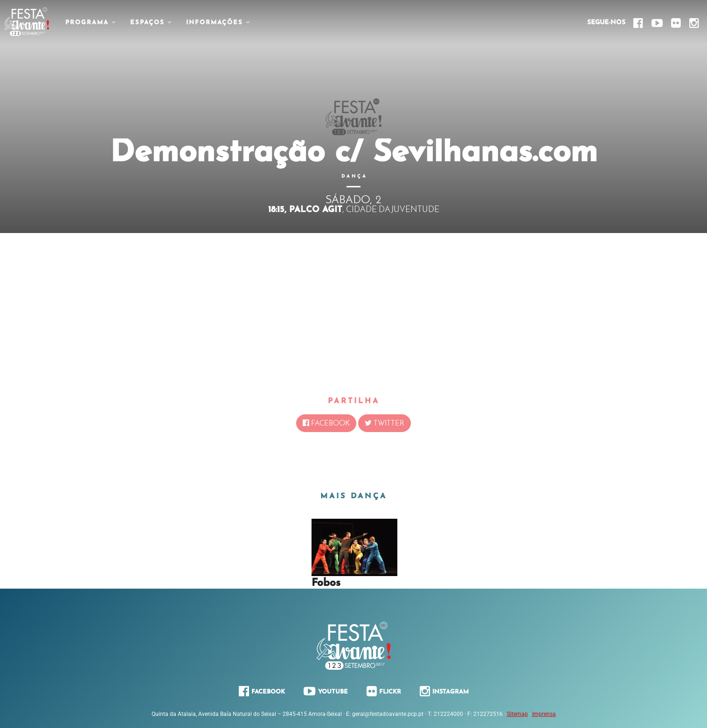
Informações (218, 23)
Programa (91, 23)
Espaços (151, 23)
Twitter (385, 423)
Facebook (326, 423)
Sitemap (517, 714)
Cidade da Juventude (393, 210)
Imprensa (544, 714)
